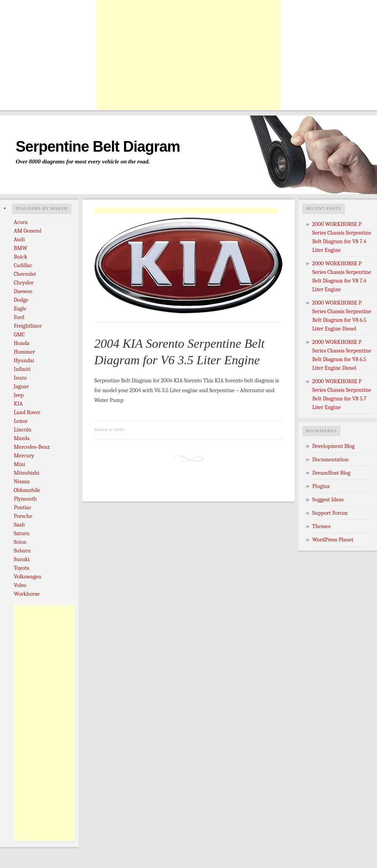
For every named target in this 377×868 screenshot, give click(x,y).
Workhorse (27, 594)
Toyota (21, 568)
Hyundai (24, 361)
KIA (18, 404)
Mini (19, 464)
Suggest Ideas (328, 500)
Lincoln (23, 430)
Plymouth (25, 499)
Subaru (22, 551)
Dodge (21, 300)
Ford (19, 317)
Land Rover (27, 412)
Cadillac (23, 265)
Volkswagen (27, 577)
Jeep (19, 395)
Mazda (22, 438)
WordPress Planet (333, 540)
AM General (27, 231)
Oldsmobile (27, 490)
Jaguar (21, 386)
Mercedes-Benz (32, 447)
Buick (20, 257)
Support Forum (330, 513)
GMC (19, 335)
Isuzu (20, 378)
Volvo (20, 585)
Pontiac (23, 507)
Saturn (22, 533)
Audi (19, 239)
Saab (19, 525)
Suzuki (22, 559)
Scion (20, 542)
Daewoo (23, 291)
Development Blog (333, 446)
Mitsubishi (27, 473)
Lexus (20, 421)
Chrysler (24, 283)
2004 (119, 430)
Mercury (24, 456)
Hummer (24, 352)
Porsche (23, 516)
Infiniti (22, 369)
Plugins (321, 486)
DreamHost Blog (331, 473)
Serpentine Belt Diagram (98, 147)
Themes (321, 526)
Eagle (20, 309)
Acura (21, 222)
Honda (22, 343)
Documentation (330, 460)
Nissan (22, 482)
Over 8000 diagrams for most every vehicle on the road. (83, 161)
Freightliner (28, 326)
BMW (21, 248)
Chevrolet (25, 274)
